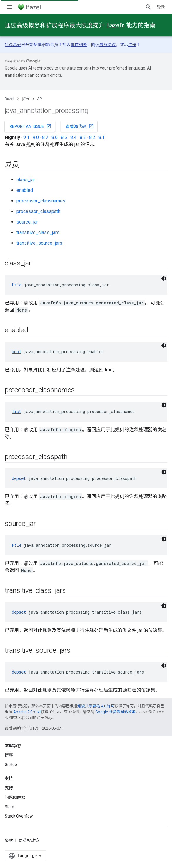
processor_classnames (41, 201)
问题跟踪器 (15, 797)
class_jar (26, 180)
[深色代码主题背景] (164, 278)
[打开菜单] (9, 7)
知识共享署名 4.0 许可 (96, 706)
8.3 (83, 137)
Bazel (9, 99)
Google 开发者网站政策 (115, 712)
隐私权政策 (29, 840)
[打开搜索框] (148, 7)
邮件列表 (79, 45)
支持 (9, 788)
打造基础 (13, 45)
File (17, 285)
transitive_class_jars (38, 232)
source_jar (27, 222)
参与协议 (108, 45)
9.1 (26, 137)
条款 (9, 840)
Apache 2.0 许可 (27, 712)
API (40, 99)
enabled (25, 190)
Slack (10, 807)
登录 (161, 7)
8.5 (64, 137)
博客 (9, 755)
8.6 (55, 137)
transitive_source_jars (39, 243)
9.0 (36, 137)
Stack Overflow (19, 816)
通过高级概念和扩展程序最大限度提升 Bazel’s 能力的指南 (80, 25)
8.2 (92, 137)
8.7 (45, 137)
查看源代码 (80, 126)
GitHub (11, 764)
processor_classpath (38, 211)
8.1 (102, 137)
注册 (132, 45)
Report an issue (30, 126)
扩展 (26, 99)
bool (16, 352)
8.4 (73, 137)
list (16, 411)
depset (19, 478)
